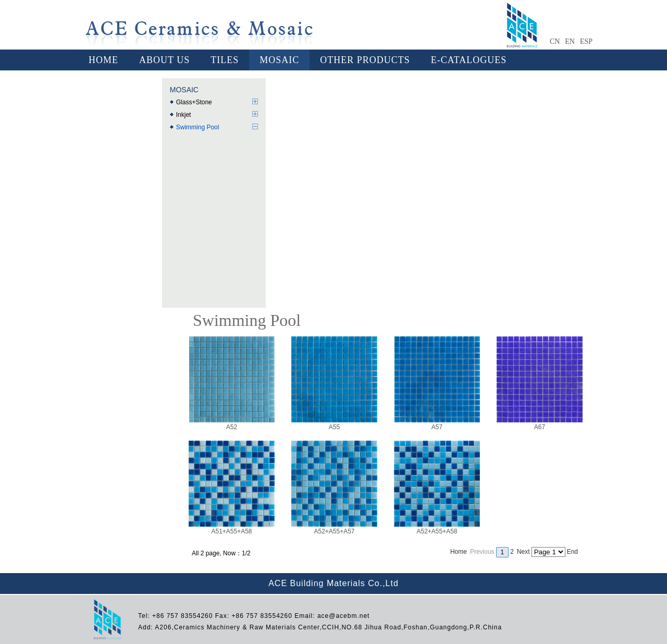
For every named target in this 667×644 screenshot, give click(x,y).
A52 (232, 424)
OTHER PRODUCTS (365, 60)
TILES (225, 60)
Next (523, 552)
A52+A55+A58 (437, 528)
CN (555, 41)
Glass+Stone (194, 102)
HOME (103, 60)
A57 (437, 424)
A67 (540, 424)
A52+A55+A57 (334, 528)
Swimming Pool (198, 127)
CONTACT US (120, 81)
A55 (334, 424)
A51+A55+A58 (232, 528)
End (572, 552)
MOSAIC (279, 60)
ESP (586, 41)
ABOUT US (164, 60)
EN (570, 41)
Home (459, 552)
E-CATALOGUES (469, 60)
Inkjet (184, 115)
